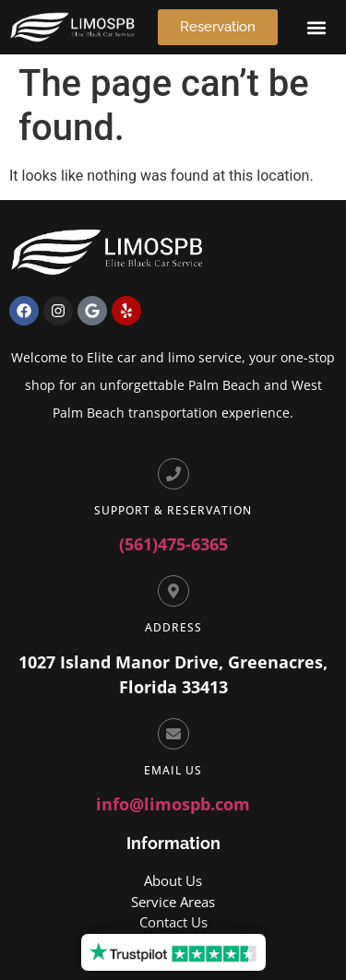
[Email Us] (173, 734)
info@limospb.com (173, 804)
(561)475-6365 (173, 544)
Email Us (173, 770)
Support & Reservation (173, 510)
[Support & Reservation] (173, 474)
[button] (317, 27)
